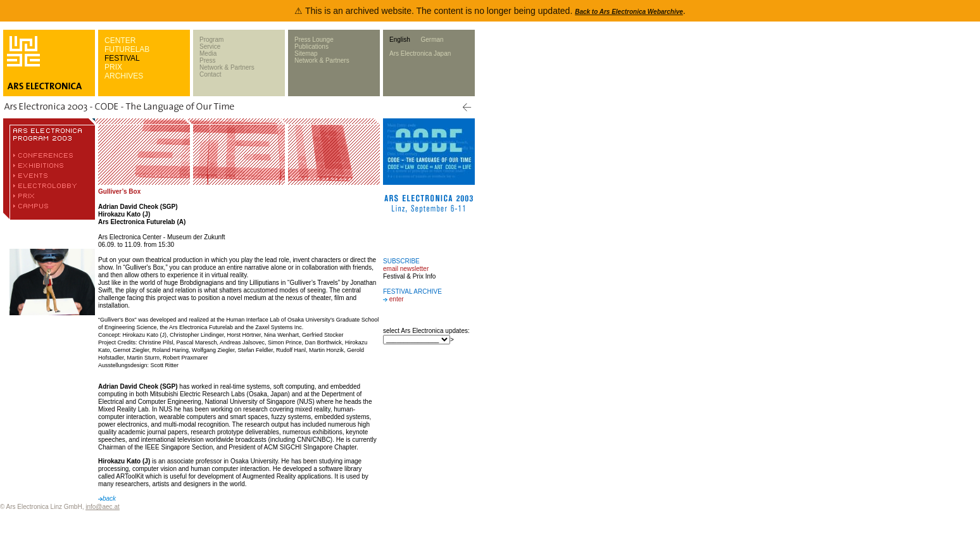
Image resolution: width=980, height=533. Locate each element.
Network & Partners (227, 67)
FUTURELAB (127, 49)
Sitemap (306, 53)
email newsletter (406, 269)
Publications (311, 47)
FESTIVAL (122, 58)
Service (210, 47)
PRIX (113, 67)
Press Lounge (314, 40)
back (107, 499)
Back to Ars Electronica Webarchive (629, 12)
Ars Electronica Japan (420, 53)
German (432, 40)
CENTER (120, 41)
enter (397, 299)
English (400, 40)
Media (208, 53)
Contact (210, 74)
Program (211, 40)
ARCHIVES (124, 76)
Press (208, 60)
